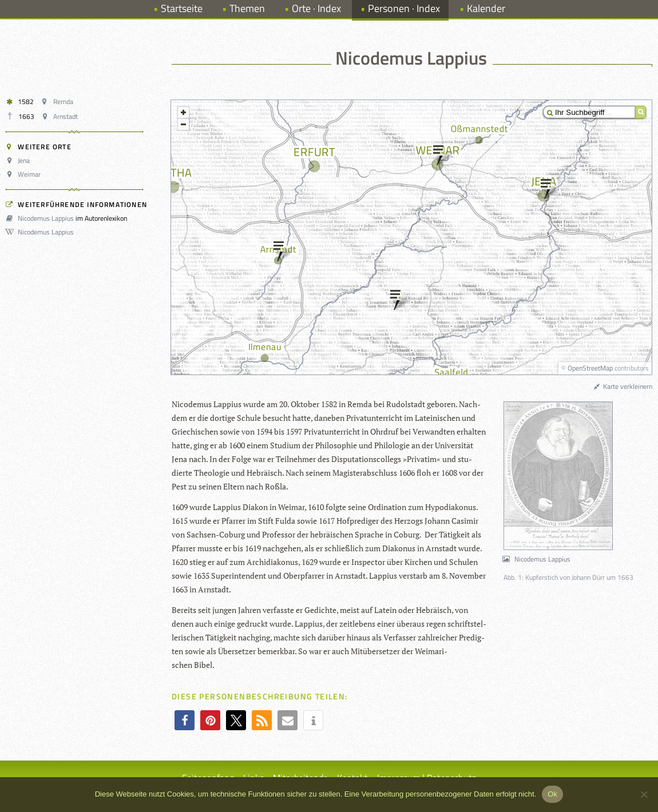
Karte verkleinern (623, 386)
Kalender (486, 8)
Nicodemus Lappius (41, 218)
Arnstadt (61, 116)
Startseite (182, 8)
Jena (19, 160)
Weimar (25, 174)
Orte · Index (316, 8)
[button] (185, 720)
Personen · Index (404, 8)
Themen (247, 8)
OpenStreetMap (590, 368)
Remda (58, 101)
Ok (552, 794)
